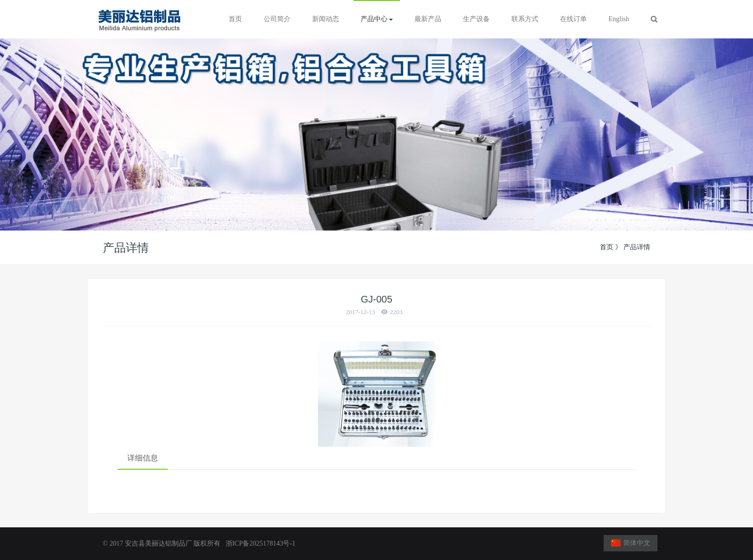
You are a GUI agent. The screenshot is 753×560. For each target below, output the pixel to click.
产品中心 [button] (377, 19)
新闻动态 (326, 19)
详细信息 (143, 458)
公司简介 (277, 19)
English (619, 19)
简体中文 (631, 543)
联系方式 (525, 19)
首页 (235, 19)
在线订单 (573, 19)
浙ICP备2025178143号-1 (259, 543)
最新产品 (428, 19)
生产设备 (476, 19)
